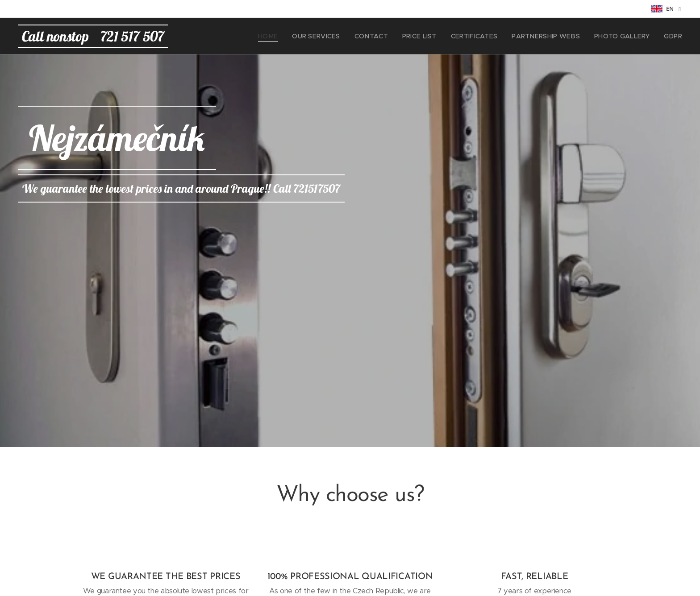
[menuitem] (294, 36)
